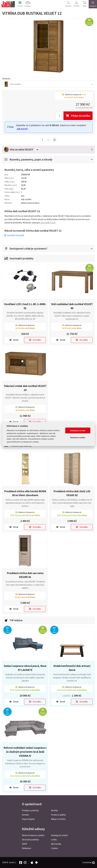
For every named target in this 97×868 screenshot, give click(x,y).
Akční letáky (56, 844)
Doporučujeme (28, 819)
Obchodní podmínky (30, 840)
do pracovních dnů (25, 515)
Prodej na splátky (58, 815)
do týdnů (25, 328)
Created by (89, 862)
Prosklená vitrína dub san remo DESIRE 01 (25, 575)
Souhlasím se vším (78, 430)
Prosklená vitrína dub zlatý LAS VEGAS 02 (72, 493)
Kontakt (25, 815)
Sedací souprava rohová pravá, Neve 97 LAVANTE (25, 668)
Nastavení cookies (78, 437)
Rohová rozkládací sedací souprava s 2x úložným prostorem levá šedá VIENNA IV (25, 752)
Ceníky (54, 840)
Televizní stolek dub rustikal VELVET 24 (25, 388)
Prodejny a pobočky (30, 810)
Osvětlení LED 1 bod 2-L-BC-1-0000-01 (25, 306)
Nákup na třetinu (58, 819)
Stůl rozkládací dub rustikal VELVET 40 (72, 306)
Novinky (54, 810)
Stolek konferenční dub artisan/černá (72, 668)
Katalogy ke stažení (59, 835)
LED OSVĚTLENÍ (48, 223)
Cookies (54, 848)
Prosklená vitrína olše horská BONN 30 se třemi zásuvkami (25, 493)
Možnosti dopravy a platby (33, 835)
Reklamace (27, 848)
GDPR (24, 844)
